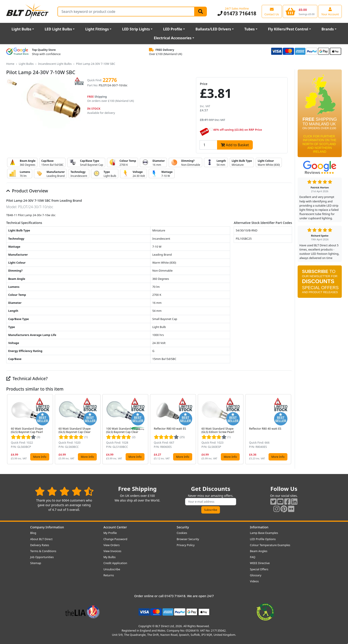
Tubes (250, 29)
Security (183, 527)
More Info (40, 457)
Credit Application (115, 563)
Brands (328, 29)
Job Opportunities (42, 557)
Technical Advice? (27, 378)
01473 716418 (237, 13)
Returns (109, 575)
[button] (289, 429)
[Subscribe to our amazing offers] (211, 502)
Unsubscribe (112, 569)
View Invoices (112, 551)
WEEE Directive (260, 563)
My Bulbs (110, 557)
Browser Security (188, 539)
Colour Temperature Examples (270, 545)
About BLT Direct (41, 539)
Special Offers (259, 569)
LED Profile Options (263, 539)
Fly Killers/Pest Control (288, 29)
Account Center (115, 527)
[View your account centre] (330, 11)
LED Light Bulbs (58, 29)
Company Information (47, 527)
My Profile (110, 533)
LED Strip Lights (136, 29)
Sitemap (36, 563)
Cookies (182, 533)
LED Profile (173, 29)
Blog (33, 533)
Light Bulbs (21, 29)
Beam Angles (259, 551)
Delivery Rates (40, 545)
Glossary (256, 575)
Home (10, 64)
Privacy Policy (186, 545)
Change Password (115, 539)
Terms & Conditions (43, 551)
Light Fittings (97, 29)
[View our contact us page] (272, 11)
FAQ (253, 557)
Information (259, 527)
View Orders (112, 545)
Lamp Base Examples (264, 533)
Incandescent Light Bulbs (55, 64)
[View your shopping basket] (300, 11)
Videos (254, 581)
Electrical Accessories (173, 38)
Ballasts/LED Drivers (213, 29)
